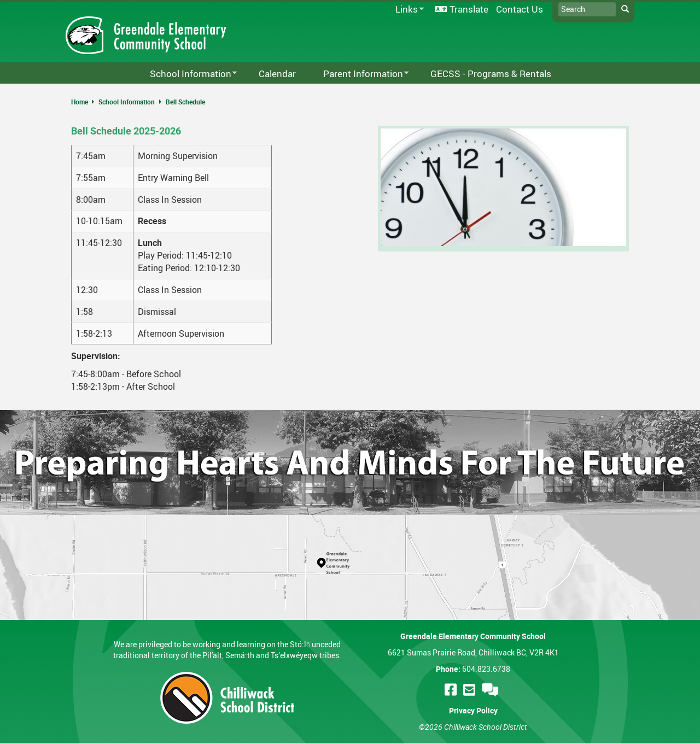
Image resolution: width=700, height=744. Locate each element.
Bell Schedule (185, 102)
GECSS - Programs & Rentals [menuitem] (491, 74)
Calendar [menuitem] (277, 74)
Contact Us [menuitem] (520, 9)
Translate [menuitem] (469, 9)
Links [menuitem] (408, 10)
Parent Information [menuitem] (359, 74)
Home (80, 102)
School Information (127, 102)
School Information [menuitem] (186, 74)
